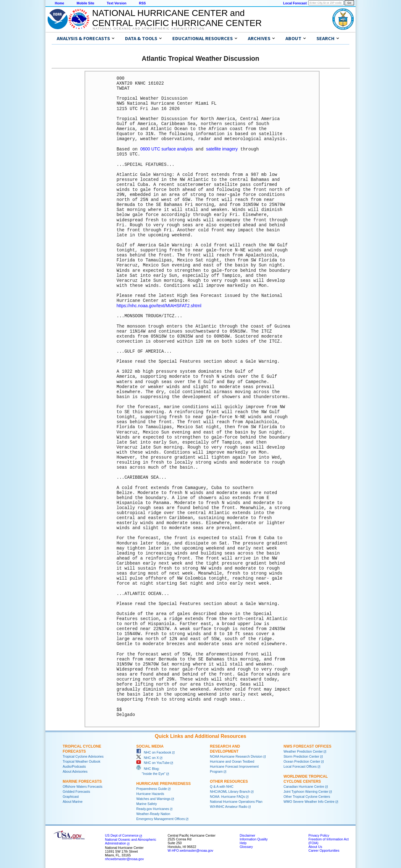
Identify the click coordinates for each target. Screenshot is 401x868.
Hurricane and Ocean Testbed (232, 761)
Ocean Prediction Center (302, 761)
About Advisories (75, 771)
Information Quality (254, 839)
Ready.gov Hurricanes (153, 808)
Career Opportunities (324, 850)
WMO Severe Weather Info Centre (309, 801)
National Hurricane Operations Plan (236, 801)
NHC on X (148, 757)
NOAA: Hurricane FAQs (227, 796)
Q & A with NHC (222, 786)
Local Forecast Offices (300, 766)
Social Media (150, 746)
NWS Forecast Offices (307, 746)
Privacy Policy (319, 835)
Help (243, 842)
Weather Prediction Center (303, 751)
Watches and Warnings (153, 798)
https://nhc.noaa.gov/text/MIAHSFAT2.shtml (159, 305)
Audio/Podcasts (74, 766)
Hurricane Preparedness (164, 783)
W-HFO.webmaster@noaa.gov (190, 850)
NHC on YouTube (153, 762)
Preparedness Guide (152, 788)
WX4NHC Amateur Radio (229, 806)
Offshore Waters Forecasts (83, 786)
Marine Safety (147, 803)
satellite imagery (222, 149)
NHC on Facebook (154, 752)
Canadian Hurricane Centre (304, 786)
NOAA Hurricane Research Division (236, 756)
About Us (315, 846)
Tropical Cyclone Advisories (83, 756)
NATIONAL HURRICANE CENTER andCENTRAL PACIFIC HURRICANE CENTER (177, 18)
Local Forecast (295, 3)
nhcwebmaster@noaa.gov (124, 858)
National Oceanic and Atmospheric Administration (149, 29)
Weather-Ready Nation (153, 813)
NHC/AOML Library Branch (230, 791)
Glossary (246, 846)
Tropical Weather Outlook (81, 761)
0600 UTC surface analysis (167, 149)
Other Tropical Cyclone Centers (307, 796)
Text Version (117, 3)
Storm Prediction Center (301, 756)
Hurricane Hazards (150, 793)
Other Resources (229, 781)
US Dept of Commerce (122, 835)
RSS (142, 3)
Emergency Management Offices (161, 818)
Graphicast (71, 796)
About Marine (73, 801)
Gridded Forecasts (76, 791)
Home (60, 3)
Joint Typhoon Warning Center (306, 791)
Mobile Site (86, 3)
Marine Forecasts (82, 781)
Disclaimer (247, 835)
